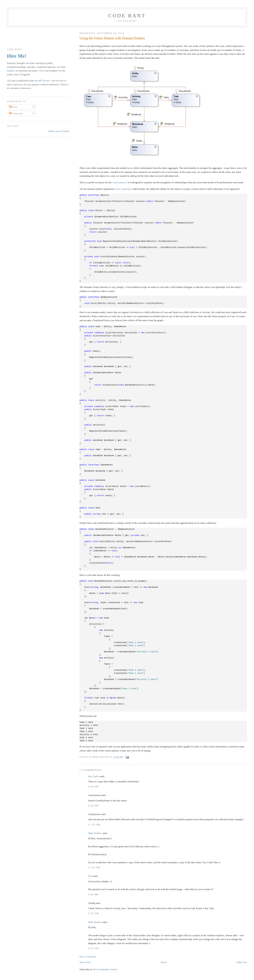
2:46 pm (93, 894)
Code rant (127, 16)
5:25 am (94, 913)
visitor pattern (119, 182)
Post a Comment (88, 957)
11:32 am (94, 825)
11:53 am (94, 867)
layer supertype (124, 189)
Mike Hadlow (95, 833)
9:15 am (94, 948)
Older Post (242, 962)
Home (164, 962)
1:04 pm (93, 786)
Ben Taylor (94, 776)
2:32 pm (93, 805)
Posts (13, 107)
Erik (90, 876)
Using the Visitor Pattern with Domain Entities (112, 38)
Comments (16, 113)
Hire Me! (17, 56)
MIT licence (44, 81)
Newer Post (85, 962)
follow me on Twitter (59, 131)
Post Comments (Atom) (105, 969)
